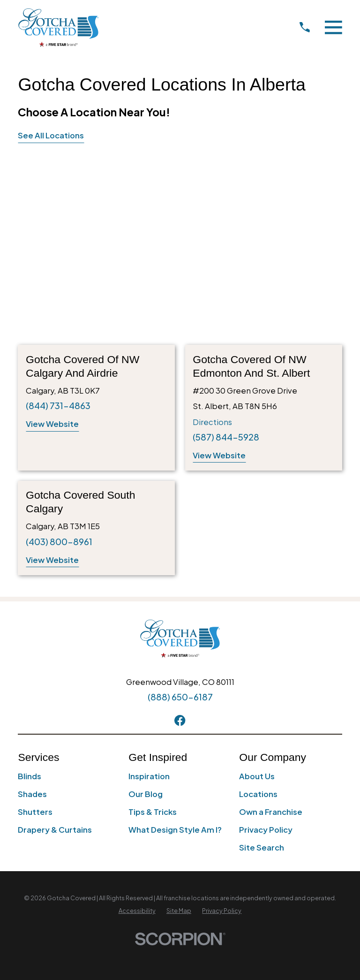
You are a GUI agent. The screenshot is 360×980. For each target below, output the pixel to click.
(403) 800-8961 (59, 542)
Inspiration (149, 776)
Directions (212, 422)
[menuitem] (137, 911)
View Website (52, 424)
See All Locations (51, 135)
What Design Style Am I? (175, 830)
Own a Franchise (271, 812)
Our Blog (146, 794)
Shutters (35, 812)
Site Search (262, 847)
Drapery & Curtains (55, 830)
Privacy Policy (266, 830)
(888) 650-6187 (180, 697)
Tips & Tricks (153, 812)
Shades (32, 794)
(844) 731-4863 (58, 406)
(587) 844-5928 (226, 437)
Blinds (30, 776)
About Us (257, 776)
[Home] (58, 27)
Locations (258, 794)
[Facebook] (180, 720)
